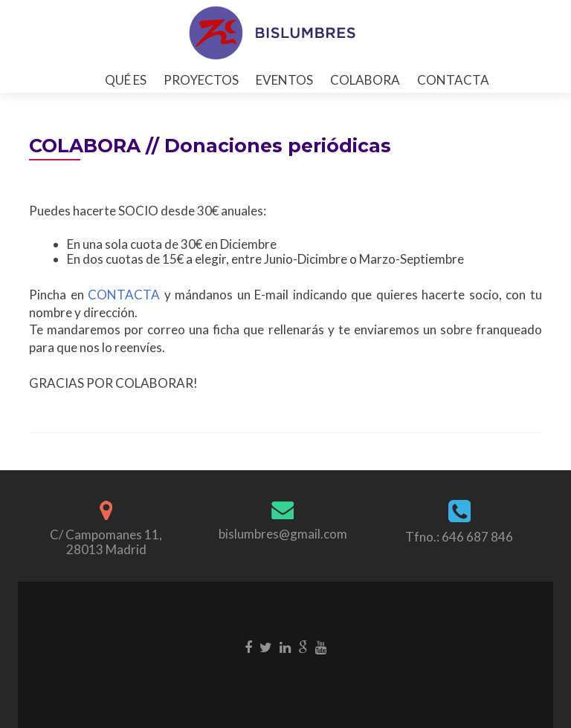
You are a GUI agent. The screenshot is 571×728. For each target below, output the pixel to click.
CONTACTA (453, 80)
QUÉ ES (126, 80)
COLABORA (365, 80)
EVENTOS (284, 80)
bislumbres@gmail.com (283, 534)
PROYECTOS (201, 80)
